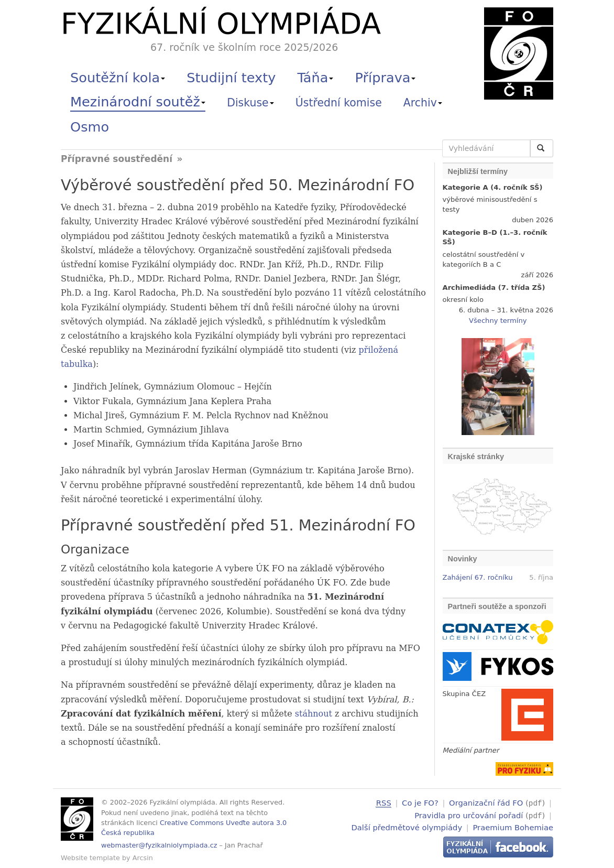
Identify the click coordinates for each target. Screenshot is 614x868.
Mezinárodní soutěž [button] (138, 102)
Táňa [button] (315, 78)
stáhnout (314, 714)
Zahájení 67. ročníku (478, 577)
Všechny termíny (498, 321)
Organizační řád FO (486, 803)
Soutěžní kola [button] (118, 78)
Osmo (90, 127)
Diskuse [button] (250, 103)
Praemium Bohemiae (513, 826)
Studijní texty (231, 78)
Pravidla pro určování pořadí (469, 814)
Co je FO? (420, 803)
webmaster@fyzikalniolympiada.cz (159, 845)
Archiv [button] (423, 103)
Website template (90, 858)
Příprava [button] (386, 78)
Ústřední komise (339, 103)
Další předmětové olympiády (407, 826)
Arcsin (143, 858)
